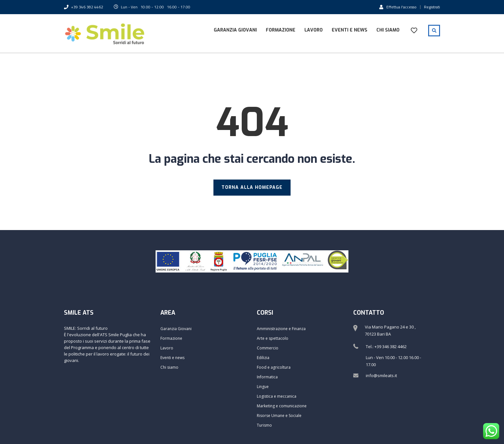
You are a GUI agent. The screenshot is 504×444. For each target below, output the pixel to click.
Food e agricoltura (274, 367)
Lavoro (314, 30)
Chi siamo (388, 30)
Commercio (268, 348)
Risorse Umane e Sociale (279, 416)
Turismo (264, 425)
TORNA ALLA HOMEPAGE (252, 187)
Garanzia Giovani (235, 30)
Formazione (281, 30)
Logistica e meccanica (277, 396)
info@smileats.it (381, 375)
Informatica (267, 377)
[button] (490, 9)
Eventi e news (350, 30)
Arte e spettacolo (273, 338)
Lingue (263, 387)
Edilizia (263, 358)
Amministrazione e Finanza (281, 329)
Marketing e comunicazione (282, 406)
